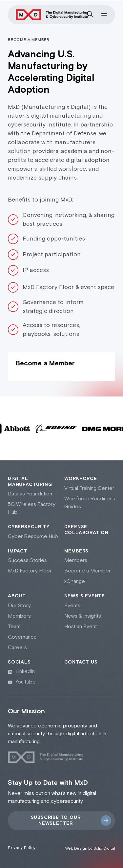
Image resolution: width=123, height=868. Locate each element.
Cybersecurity (29, 527)
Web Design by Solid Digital (90, 849)
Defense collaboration (86, 530)
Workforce (81, 479)
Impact (18, 551)
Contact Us (81, 662)
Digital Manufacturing (30, 482)
